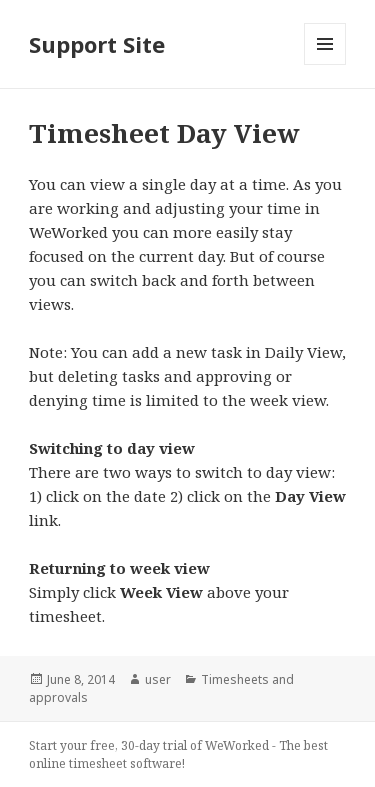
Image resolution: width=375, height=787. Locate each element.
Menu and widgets (325, 64)
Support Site (97, 44)
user (158, 679)
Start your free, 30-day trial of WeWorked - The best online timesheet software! (178, 754)
